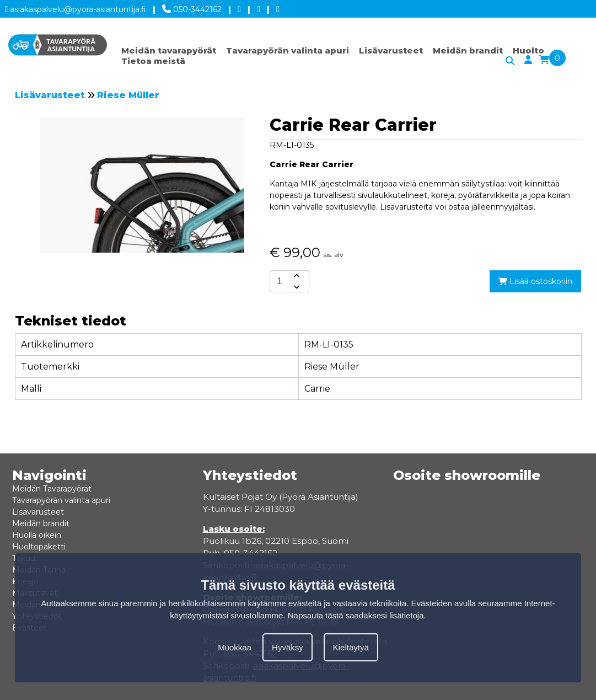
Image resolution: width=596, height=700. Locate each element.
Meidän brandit (468, 50)
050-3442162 (192, 7)
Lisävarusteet (391, 50)
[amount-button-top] (296, 276)
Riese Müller (128, 95)
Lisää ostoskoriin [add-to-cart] (535, 281)
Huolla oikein (37, 535)
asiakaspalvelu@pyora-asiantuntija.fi (76, 7)
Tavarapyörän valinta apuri (288, 50)
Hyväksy (288, 647)
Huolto (528, 50)
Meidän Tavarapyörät (52, 489)
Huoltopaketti (39, 547)
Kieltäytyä (351, 647)
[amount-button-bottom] (296, 287)
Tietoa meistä (153, 61)
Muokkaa (235, 647)
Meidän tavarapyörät (169, 50)
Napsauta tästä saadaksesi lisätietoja (356, 615)
